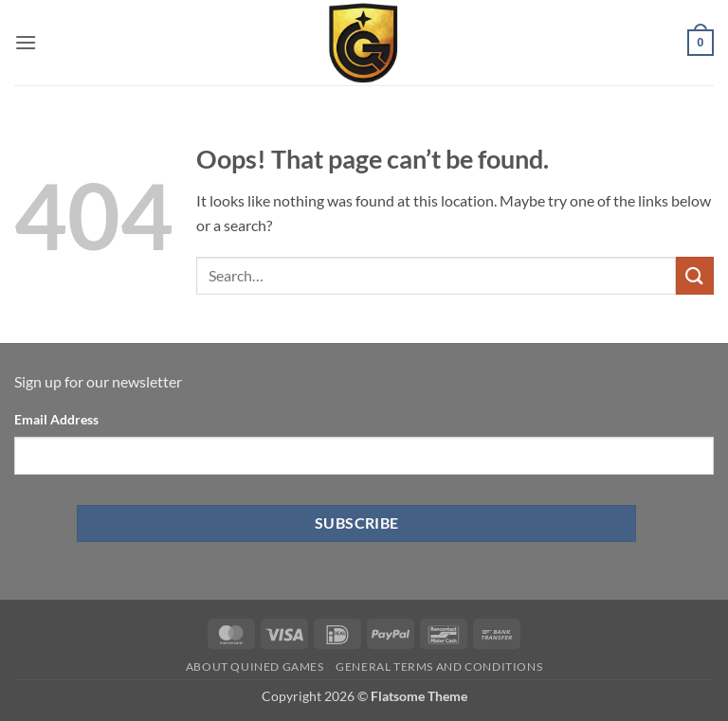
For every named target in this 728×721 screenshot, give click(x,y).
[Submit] (695, 275)
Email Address (56, 419)
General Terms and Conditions (439, 667)
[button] (26, 42)
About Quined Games (255, 667)
